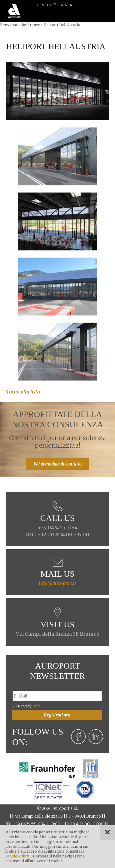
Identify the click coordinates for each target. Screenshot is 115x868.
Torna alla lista (23, 392)
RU (73, 5)
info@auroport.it (57, 583)
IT (38, 5)
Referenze (31, 25)
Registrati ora (57, 715)
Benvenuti (9, 25)
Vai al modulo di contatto (58, 464)
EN (61, 5)
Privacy (29, 706)
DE (49, 5)
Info (36, 706)
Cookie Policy (17, 856)
